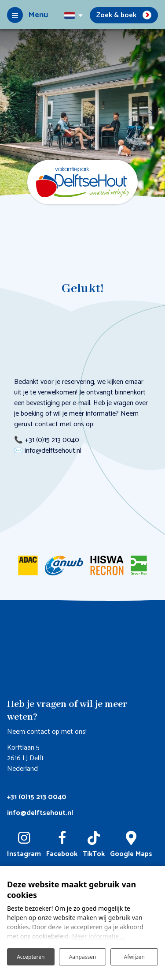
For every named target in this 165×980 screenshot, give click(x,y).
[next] (150, 113)
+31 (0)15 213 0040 (37, 797)
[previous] (15, 113)
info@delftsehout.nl (40, 813)
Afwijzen (134, 957)
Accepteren (31, 957)
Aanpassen (83, 957)
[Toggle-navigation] (27, 15)
